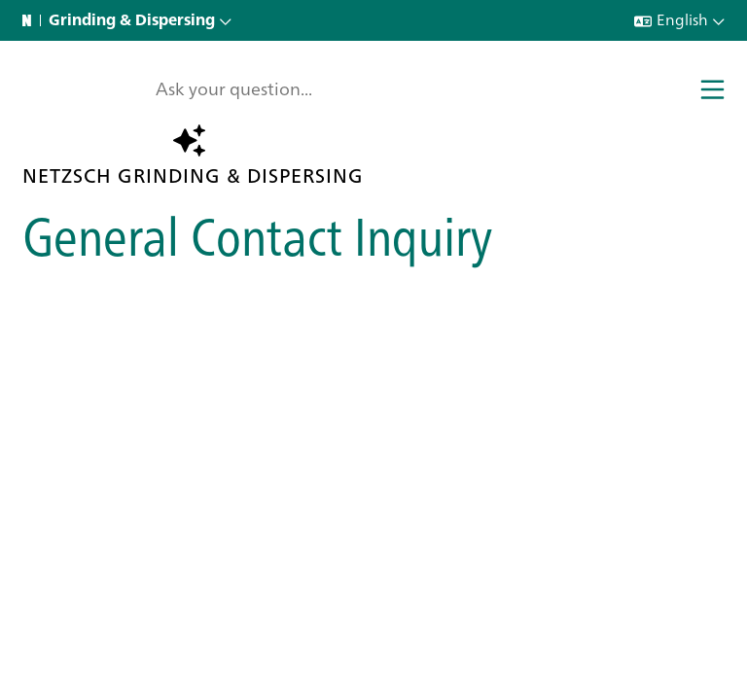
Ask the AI (203, 140)
